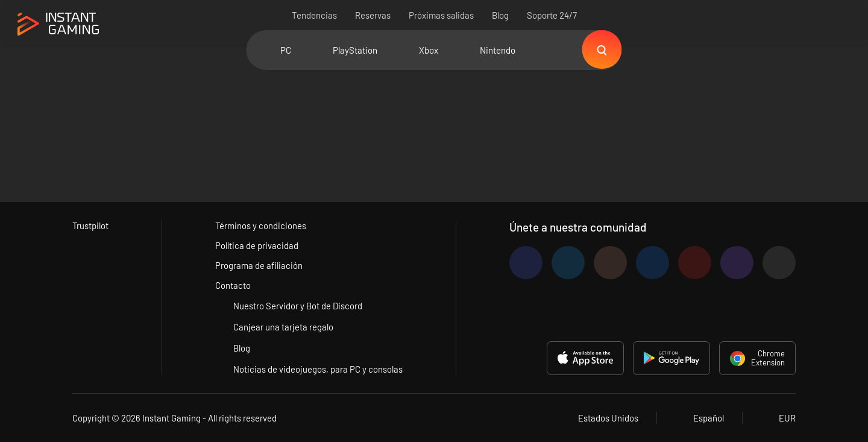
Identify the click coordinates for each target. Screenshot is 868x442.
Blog (500, 15)
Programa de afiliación (259, 265)
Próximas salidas (441, 15)
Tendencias (314, 15)
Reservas (373, 15)
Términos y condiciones (262, 226)
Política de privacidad (257, 245)
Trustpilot (91, 226)
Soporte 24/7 (552, 15)
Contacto (234, 285)
